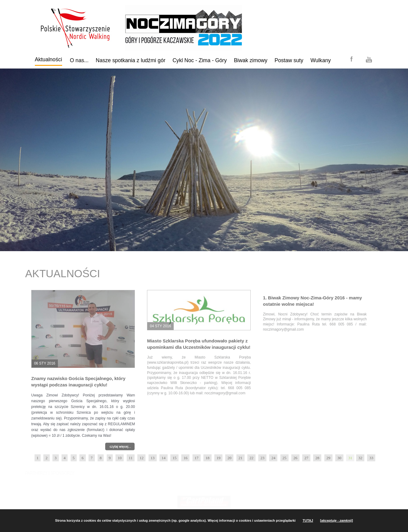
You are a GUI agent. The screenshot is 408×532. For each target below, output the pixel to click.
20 (229, 458)
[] (336, 520)
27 (306, 458)
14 (164, 458)
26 (295, 458)
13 (153, 458)
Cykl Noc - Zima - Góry (200, 60)
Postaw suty (289, 60)
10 (120, 458)
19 (218, 458)
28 (317, 458)
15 (174, 458)
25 (284, 458)
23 (262, 458)
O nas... (79, 60)
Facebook (352, 59)
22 (251, 458)
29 (328, 458)
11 (131, 458)
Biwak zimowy (251, 60)
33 (371, 458)
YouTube (369, 60)
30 (339, 458)
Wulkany (321, 60)
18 (207, 458)
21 (241, 458)
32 (360, 458)
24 (273, 458)
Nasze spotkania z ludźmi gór (131, 60)
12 (141, 458)
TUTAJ (308, 520)
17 (197, 458)
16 (185, 458)
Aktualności (48, 59)
